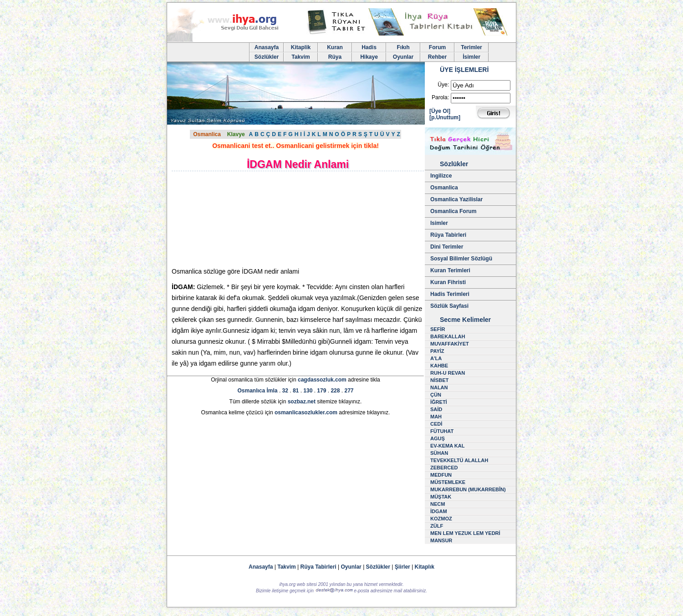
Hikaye (369, 57)
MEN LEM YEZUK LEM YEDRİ (465, 533)
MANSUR (441, 540)
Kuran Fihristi (448, 282)
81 (296, 391)
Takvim (301, 57)
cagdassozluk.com (322, 380)
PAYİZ (437, 351)
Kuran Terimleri (450, 270)
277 (349, 391)
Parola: (440, 97)
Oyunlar (403, 57)
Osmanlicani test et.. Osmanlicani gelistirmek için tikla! (296, 146)
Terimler (471, 47)
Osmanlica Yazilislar (456, 199)
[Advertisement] (249, 219)
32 (285, 391)
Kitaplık (425, 567)
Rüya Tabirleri (448, 235)
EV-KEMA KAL (447, 446)
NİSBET (439, 380)
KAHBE (439, 366)
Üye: (443, 85)
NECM (438, 504)
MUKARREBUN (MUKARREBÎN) (468, 489)
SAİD (436, 409)
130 (308, 391)
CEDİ (436, 424)
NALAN (439, 387)
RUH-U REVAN (448, 373)
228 (335, 391)
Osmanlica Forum (453, 211)
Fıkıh (403, 47)
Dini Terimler (447, 247)
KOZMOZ (441, 519)
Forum (437, 47)
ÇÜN (436, 395)
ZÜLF (437, 526)
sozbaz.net (302, 402)
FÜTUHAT (442, 431)
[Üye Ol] (440, 111)
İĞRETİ (439, 402)
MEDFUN (441, 475)
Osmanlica (207, 134)
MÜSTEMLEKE (448, 482)
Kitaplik (301, 47)
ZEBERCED (444, 468)
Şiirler (403, 567)
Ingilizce (441, 176)
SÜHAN (439, 453)
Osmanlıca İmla (258, 391)
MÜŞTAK (441, 497)
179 (321, 391)
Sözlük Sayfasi (449, 306)
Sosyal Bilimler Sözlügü (461, 259)
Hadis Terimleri (450, 294)
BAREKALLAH (448, 336)
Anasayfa (267, 47)
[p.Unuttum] (445, 117)
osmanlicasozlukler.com (306, 412)
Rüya (335, 57)
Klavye (236, 134)
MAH (436, 417)
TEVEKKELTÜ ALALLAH (459, 460)
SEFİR (438, 329)
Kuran (335, 47)
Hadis (369, 47)
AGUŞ (438, 438)
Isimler (439, 223)
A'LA (436, 358)
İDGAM (439, 511)
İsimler (471, 57)
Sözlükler (267, 57)
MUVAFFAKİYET (450, 344)
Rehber (437, 57)
